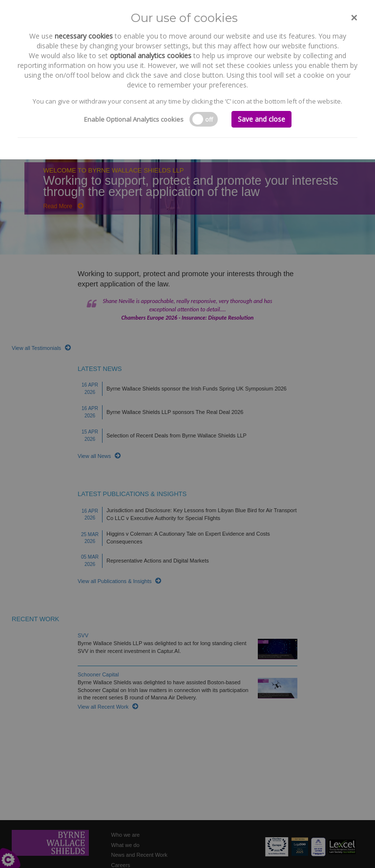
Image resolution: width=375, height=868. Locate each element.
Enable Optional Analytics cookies (134, 119)
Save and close (261, 119)
